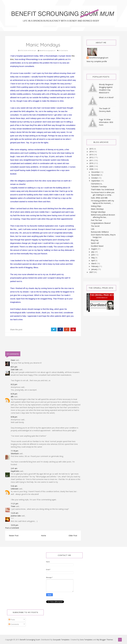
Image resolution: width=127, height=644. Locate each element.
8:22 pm (14, 384)
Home (44, 536)
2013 (92, 155)
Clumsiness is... (97, 184)
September (96, 181)
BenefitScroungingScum (99, 58)
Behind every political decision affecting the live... (103, 216)
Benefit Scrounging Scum (30, 640)
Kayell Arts (15, 471)
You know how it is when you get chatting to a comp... (103, 194)
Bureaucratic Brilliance (100, 232)
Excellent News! (97, 246)
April (93, 260)
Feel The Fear (96, 220)
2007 (92, 272)
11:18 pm (15, 451)
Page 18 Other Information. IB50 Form (106, 122)
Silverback (15, 454)
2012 (92, 157)
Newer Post (14, 536)
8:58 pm (14, 417)
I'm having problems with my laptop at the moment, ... (102, 202)
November (96, 175)
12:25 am (15, 513)
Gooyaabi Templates (61, 640)
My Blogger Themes (105, 640)
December (96, 172)
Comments (14, 624)
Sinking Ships (96, 206)
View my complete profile (97, 61)
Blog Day (95, 240)
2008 (92, 169)
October (95, 178)
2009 (92, 166)
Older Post (73, 536)
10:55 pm (15, 525)
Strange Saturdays (98, 212)
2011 (92, 160)
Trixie (13, 506)
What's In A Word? (106, 97)
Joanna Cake (16, 516)
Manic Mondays (97, 209)
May (93, 258)
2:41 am (14, 468)
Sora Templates (86, 640)
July (93, 252)
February (95, 266)
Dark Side (15, 370)
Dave (13, 360)
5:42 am (14, 486)
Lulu (93, 229)
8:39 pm (14, 394)
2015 (92, 149)
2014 (92, 152)
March (94, 263)
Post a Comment (12, 528)
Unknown (15, 489)
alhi (12, 397)
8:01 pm (14, 367)
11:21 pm (15, 504)
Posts (12, 620)
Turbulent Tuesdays (99, 187)
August (94, 249)
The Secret (95, 226)
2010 (92, 163)
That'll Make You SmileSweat (103, 189)
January (95, 269)
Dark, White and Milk (99, 198)
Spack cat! (95, 243)
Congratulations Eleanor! (101, 223)
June (93, 255)
